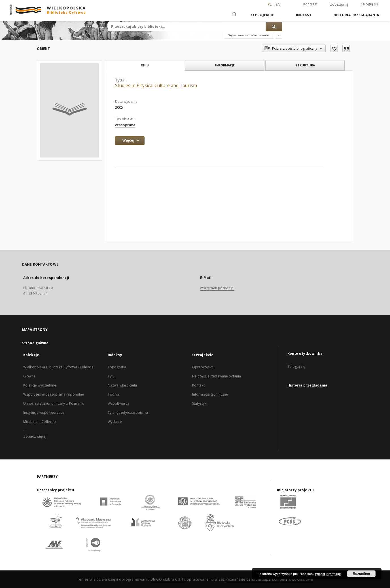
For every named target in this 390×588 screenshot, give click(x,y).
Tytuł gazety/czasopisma (128, 412)
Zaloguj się (369, 4)
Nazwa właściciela (122, 385)
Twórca (114, 394)
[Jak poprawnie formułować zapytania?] (279, 35)
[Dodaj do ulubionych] (334, 49)
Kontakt (198, 385)
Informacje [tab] (225, 65)
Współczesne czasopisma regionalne (54, 394)
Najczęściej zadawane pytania (217, 376)
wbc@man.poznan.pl (217, 288)
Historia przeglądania (356, 15)
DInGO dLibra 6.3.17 (168, 579)
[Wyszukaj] (274, 26)
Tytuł (112, 376)
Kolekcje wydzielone (40, 385)
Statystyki (200, 403)
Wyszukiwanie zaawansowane (249, 35)
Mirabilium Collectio (40, 422)
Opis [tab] (145, 65)
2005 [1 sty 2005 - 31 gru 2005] (119, 107)
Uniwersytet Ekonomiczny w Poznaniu (54, 403)
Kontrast (310, 4)
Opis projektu (204, 367)
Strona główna (35, 343)
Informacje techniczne (210, 394)
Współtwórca (118, 403)
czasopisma (125, 125)
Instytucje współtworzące (44, 412)
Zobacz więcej (35, 436)
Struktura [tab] (305, 65)
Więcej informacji (328, 574)
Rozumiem (362, 574)
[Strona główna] (234, 15)
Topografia (117, 367)
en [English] (278, 4)
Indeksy (304, 15)
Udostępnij (339, 5)
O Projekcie (262, 15)
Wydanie (115, 422)
